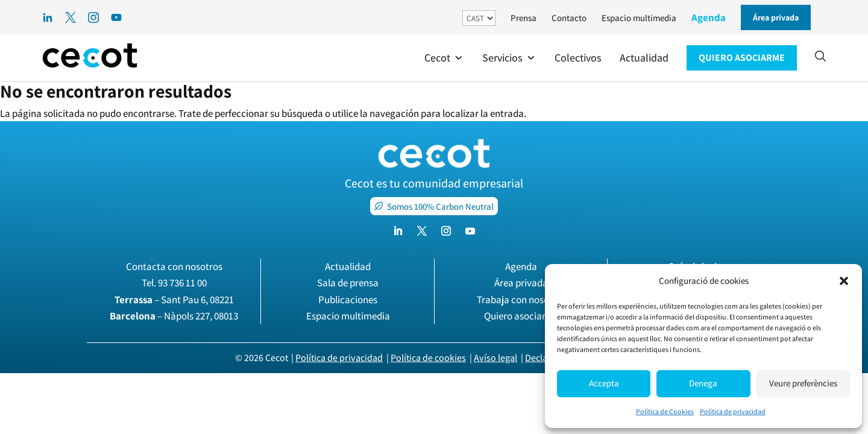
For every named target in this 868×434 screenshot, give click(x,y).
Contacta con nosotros (174, 266)
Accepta (604, 383)
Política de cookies (428, 358)
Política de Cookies (665, 411)
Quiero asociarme (521, 316)
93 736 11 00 (182, 283)
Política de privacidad (733, 411)
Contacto (569, 18)
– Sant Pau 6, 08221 (174, 300)
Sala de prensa (348, 283)
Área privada (521, 283)
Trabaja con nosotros (521, 300)
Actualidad (348, 266)
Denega (703, 383)
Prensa (524, 18)
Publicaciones (348, 300)
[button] (844, 281)
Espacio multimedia (639, 18)
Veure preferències (803, 383)
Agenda (709, 17)
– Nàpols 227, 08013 (174, 316)
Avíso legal (495, 358)
